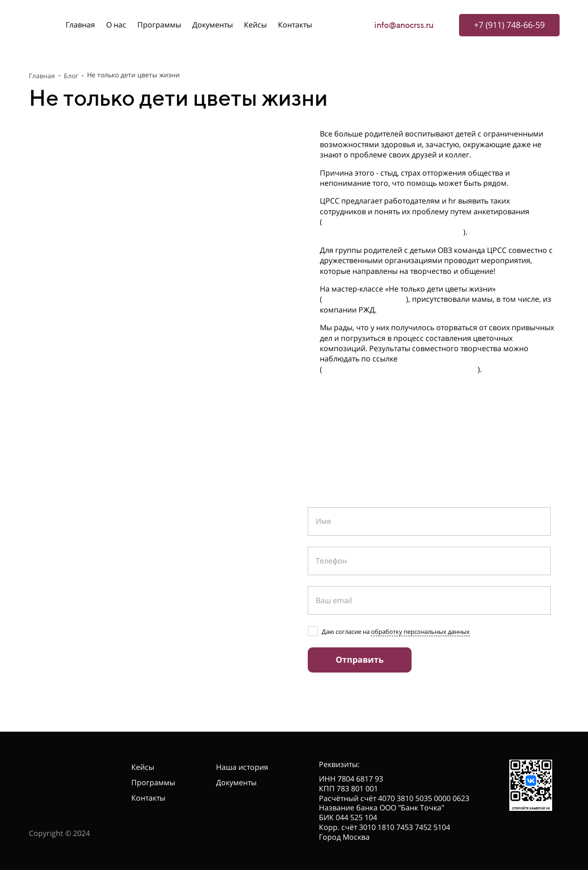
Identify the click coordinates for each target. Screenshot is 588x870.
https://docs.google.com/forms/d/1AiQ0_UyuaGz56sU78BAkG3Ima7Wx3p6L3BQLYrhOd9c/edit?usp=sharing (437, 227)
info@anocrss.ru (404, 25)
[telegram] (36, 633)
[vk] (53, 633)
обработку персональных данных (420, 632)
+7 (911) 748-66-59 (97, 550)
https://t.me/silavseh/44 (364, 299)
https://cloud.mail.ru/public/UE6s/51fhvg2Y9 (400, 369)
